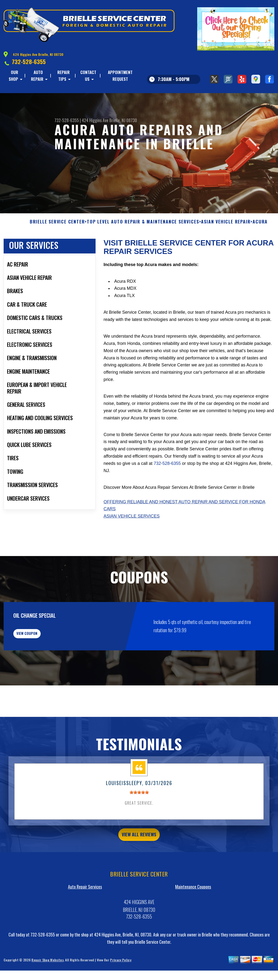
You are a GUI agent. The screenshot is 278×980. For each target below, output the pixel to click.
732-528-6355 (29, 61)
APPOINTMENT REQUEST (120, 76)
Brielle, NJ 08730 (123, 120)
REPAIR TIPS (64, 76)
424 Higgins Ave (95, 120)
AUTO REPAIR (37, 76)
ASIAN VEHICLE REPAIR (226, 232)
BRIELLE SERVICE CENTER (57, 232)
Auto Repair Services (85, 906)
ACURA (260, 232)
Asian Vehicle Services (132, 527)
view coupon (40, 647)
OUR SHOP (13, 76)
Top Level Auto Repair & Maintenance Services (143, 232)
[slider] (139, 809)
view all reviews (139, 853)
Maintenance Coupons (193, 906)
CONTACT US (88, 76)
